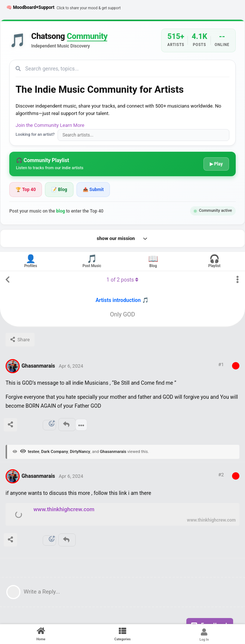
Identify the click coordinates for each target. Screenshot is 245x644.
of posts (122, 280)
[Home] (41, 634)
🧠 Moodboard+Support (63, 8)
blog (61, 211)
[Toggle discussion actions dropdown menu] (238, 280)
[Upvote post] (23, 426)
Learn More (72, 125)
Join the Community (37, 125)
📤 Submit (93, 190)
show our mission (123, 239)
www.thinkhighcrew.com (64, 509)
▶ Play (216, 164)
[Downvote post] (37, 426)
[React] (49, 425)
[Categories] (122, 634)
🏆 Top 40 (26, 190)
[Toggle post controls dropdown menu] (81, 425)
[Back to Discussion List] (7, 280)
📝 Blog (59, 190)
